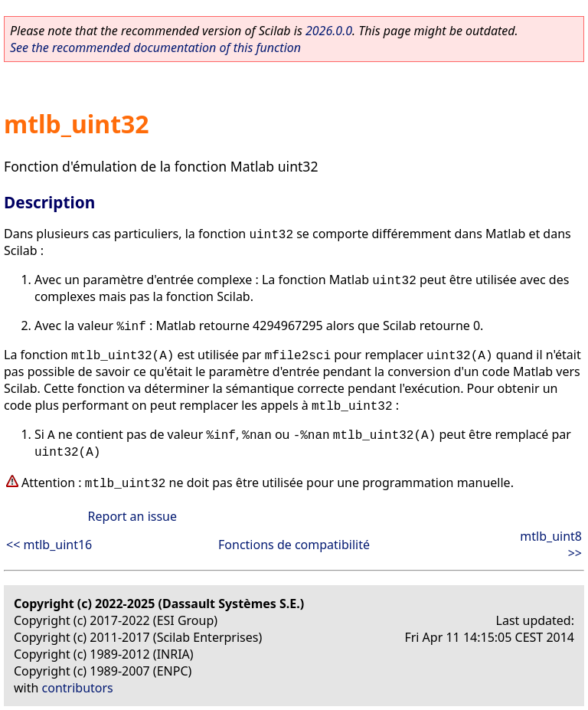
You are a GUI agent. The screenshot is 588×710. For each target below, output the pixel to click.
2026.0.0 (329, 31)
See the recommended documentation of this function (155, 47)
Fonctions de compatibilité (294, 545)
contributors (78, 688)
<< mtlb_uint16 (49, 545)
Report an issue (132, 516)
